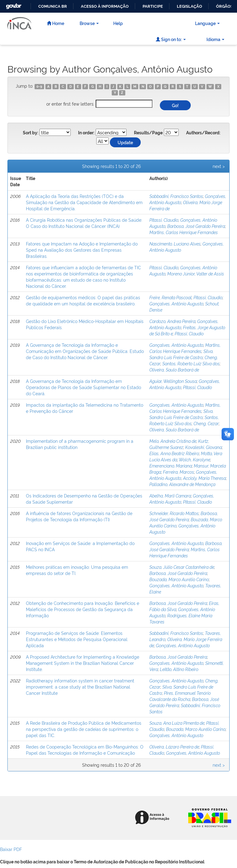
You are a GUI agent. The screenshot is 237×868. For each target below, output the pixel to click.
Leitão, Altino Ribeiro (179, 669)
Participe (153, 6)
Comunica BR (53, 6)
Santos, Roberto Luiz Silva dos (191, 363)
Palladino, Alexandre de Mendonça (182, 484)
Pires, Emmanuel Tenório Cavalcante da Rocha (180, 696)
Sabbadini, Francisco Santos (176, 196)
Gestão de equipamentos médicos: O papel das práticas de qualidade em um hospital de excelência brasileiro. (83, 300)
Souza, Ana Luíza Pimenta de (177, 723)
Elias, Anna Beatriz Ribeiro (174, 453)
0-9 (39, 86)
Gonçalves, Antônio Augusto (176, 303)
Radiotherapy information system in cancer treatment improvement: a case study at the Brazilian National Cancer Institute (80, 687)
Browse (89, 23)
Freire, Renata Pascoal (170, 297)
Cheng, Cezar (206, 423)
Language (207, 23)
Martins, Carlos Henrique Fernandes (184, 232)
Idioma (215, 39)
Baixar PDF (11, 849)
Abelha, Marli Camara (170, 495)
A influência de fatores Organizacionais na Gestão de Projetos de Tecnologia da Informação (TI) (79, 516)
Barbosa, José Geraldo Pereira (196, 226)
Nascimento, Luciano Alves (175, 243)
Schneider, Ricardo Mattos (174, 513)
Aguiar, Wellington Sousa (173, 381)
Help (118, 23)
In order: (86, 133)
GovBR (13, 4)
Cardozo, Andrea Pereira (172, 321)
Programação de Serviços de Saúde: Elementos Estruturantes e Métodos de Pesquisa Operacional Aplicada (77, 639)
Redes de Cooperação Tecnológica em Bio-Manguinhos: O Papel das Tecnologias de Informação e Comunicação (85, 750)
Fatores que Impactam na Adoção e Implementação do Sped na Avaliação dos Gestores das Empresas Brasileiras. (82, 250)
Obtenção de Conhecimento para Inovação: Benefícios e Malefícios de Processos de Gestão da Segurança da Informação (83, 609)
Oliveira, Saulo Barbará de (174, 369)
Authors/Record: (203, 133)
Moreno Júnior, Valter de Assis (196, 273)
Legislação (189, 6)
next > (219, 166)
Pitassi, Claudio (164, 220)
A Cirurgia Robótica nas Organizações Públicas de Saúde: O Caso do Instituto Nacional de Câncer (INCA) (84, 223)
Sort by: (31, 133)
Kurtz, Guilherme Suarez (179, 444)
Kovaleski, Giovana (204, 447)
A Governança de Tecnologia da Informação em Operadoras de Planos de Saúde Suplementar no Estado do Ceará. (83, 387)
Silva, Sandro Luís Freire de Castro (181, 354)
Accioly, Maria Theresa (204, 478)
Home (56, 23)
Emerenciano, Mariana (171, 465)
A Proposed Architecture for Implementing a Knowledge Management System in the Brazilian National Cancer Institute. (83, 663)
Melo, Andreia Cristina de (173, 441)
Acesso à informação (105, 6)
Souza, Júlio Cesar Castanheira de (182, 567)
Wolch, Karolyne (194, 459)
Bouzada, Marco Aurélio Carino (179, 579)
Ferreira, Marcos (179, 472)
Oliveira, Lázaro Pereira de (174, 746)
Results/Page (148, 133)
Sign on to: (171, 39)
